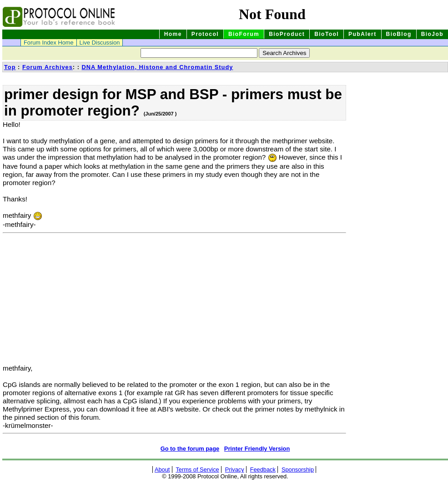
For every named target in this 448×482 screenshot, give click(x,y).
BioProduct (287, 34)
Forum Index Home (49, 43)
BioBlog (399, 34)
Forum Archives (48, 67)
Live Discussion (100, 43)
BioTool (327, 34)
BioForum (244, 34)
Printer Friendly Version (257, 449)
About (162, 469)
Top (10, 67)
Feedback (263, 469)
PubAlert (362, 34)
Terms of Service (197, 469)
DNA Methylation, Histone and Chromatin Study (157, 67)
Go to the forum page (190, 449)
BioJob (432, 34)
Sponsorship (298, 469)
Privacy (235, 469)
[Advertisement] (79, 301)
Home (173, 34)
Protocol (205, 34)
